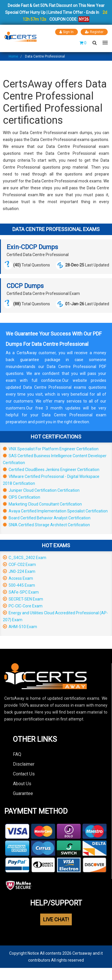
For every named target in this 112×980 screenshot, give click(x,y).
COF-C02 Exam (19, 565)
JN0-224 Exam (19, 571)
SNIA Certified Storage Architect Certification (46, 525)
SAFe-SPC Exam (21, 592)
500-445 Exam (19, 585)
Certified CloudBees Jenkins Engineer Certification (51, 470)
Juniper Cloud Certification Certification (41, 490)
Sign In (66, 32)
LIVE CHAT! (56, 919)
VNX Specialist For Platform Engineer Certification (51, 449)
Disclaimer (24, 764)
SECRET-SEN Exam (23, 599)
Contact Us (24, 774)
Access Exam (18, 578)
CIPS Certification (22, 497)
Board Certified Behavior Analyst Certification (47, 518)
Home (13, 56)
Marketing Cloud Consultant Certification (42, 504)
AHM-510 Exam (20, 627)
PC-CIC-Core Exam (23, 606)
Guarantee (23, 793)
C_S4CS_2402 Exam (25, 558)
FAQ (17, 754)
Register (94, 32)
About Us (22, 784)
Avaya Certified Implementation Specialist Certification (55, 511)
